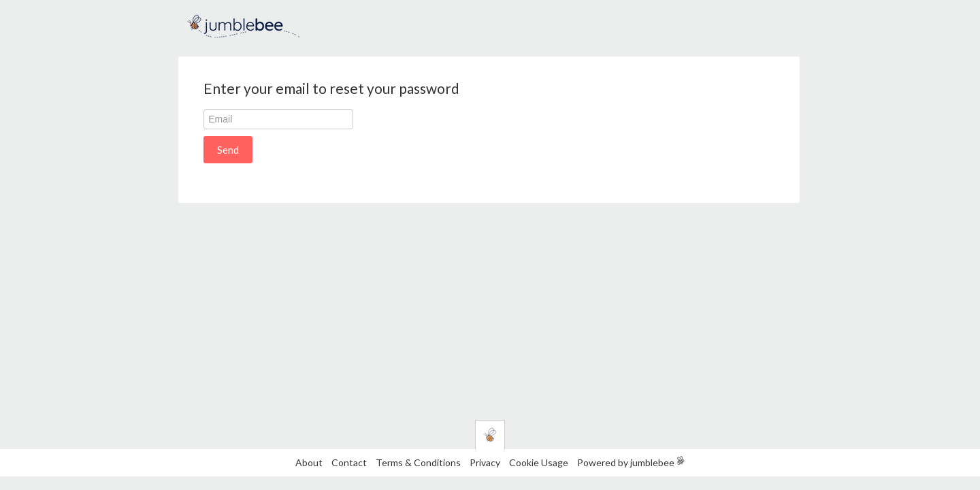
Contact (349, 462)
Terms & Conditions (419, 462)
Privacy (485, 462)
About (309, 462)
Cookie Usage (539, 462)
